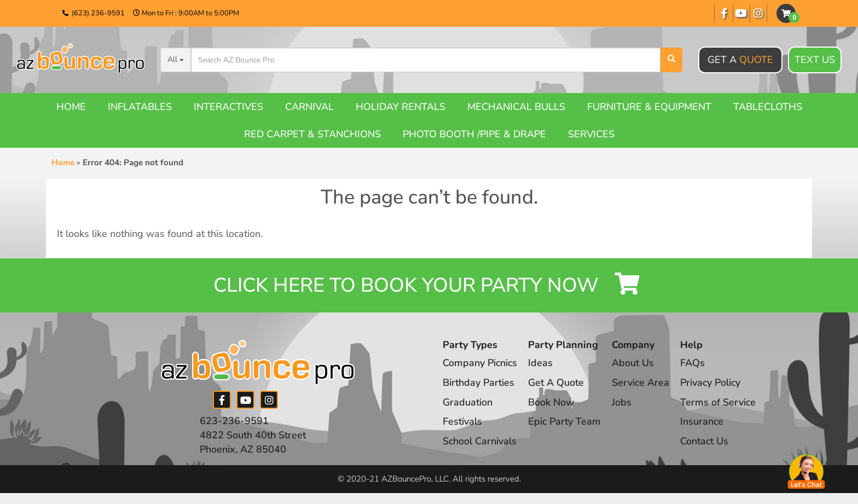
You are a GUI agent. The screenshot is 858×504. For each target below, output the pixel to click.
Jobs (622, 402)
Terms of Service (718, 402)
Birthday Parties (479, 383)
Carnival (309, 107)
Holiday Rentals (401, 107)
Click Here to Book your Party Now (429, 285)
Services (591, 134)
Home (71, 107)
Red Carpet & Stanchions (312, 134)
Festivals (462, 421)
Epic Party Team (564, 421)
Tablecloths (768, 107)
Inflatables (140, 107)
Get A (740, 60)
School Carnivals (480, 441)
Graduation (468, 402)
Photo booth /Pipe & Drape (474, 134)
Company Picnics (480, 363)
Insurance (702, 421)
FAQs (692, 363)
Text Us (815, 60)
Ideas (540, 363)
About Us (633, 363)
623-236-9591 (234, 421)
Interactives (228, 107)
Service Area (640, 383)
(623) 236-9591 (98, 13)
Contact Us (704, 441)
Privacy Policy (710, 383)
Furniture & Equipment (649, 107)
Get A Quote (556, 383)
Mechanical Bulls (516, 107)
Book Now (551, 402)
